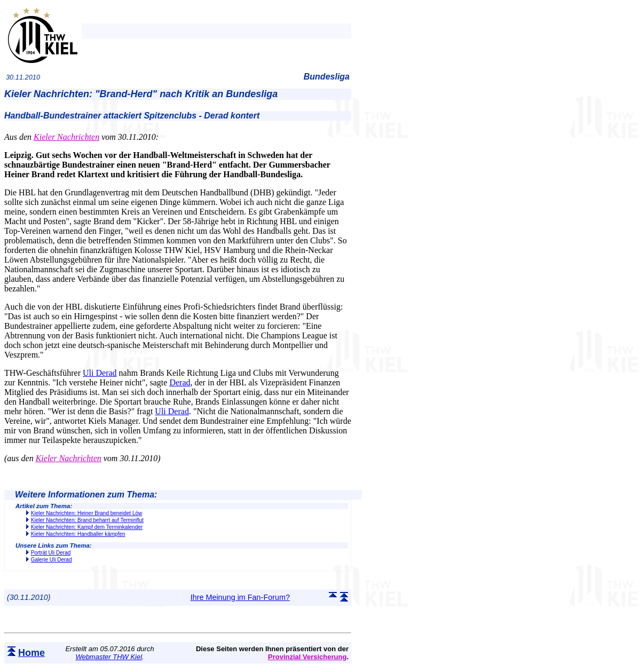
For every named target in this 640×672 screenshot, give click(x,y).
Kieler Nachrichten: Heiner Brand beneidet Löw (86, 513)
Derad (180, 382)
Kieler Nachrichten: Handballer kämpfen (78, 534)
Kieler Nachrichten (66, 137)
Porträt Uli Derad (51, 553)
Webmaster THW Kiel (109, 657)
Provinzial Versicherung (307, 657)
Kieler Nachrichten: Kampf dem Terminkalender (87, 527)
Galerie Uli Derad (52, 560)
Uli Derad (100, 373)
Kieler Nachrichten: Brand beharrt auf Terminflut (87, 520)
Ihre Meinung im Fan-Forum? (240, 597)
